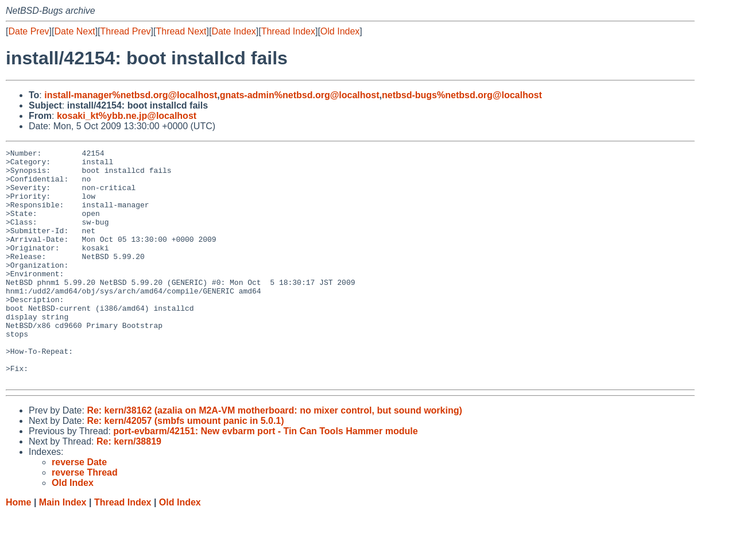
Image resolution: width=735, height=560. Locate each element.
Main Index (63, 549)
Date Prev (28, 31)
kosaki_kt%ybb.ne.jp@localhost (127, 116)
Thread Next (181, 31)
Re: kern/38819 (129, 488)
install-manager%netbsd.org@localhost (131, 95)
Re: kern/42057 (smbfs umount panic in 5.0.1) (185, 467)
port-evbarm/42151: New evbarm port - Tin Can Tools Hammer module (265, 478)
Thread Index (288, 31)
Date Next (74, 31)
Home (18, 549)
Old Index (340, 31)
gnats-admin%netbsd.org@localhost (300, 95)
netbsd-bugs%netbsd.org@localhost (462, 95)
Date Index (233, 31)
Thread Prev (126, 31)
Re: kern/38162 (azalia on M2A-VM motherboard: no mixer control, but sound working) (274, 457)
